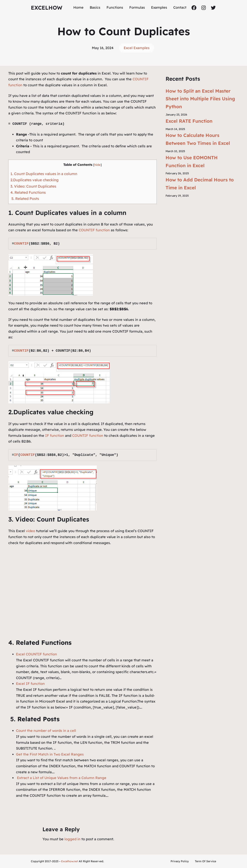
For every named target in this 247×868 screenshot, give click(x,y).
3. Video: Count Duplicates (33, 186)
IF (16, 455)
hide (97, 165)
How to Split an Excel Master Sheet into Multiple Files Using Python (200, 99)
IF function (55, 436)
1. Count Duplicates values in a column (44, 174)
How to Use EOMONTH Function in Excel (192, 161)
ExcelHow (47, 8)
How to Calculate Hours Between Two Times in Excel (198, 139)
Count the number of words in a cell (46, 731)
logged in (72, 839)
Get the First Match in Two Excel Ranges (50, 754)
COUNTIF (21, 244)
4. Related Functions (28, 192)
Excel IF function (30, 684)
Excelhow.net (70, 861)
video (31, 531)
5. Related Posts (25, 199)
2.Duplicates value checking (34, 180)
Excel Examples (137, 48)
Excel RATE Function (189, 121)
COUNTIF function (94, 230)
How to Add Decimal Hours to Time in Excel (200, 184)
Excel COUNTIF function (36, 654)
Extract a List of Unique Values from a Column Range (61, 778)
